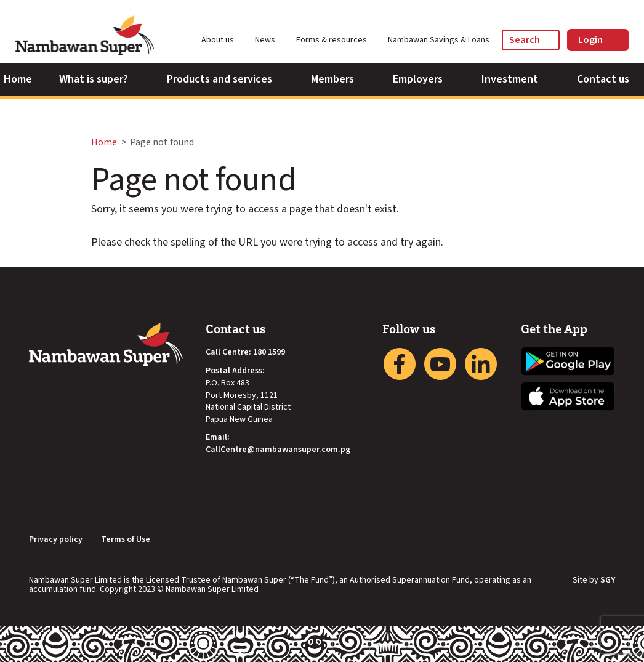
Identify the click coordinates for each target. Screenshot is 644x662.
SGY (608, 581)
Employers (424, 79)
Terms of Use (126, 540)
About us (223, 40)
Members (338, 79)
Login (598, 40)
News (271, 40)
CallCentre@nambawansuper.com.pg (278, 450)
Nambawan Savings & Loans (439, 40)
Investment (516, 79)
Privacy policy (56, 540)
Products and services (225, 79)
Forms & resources (337, 40)
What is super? (99, 79)
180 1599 (269, 353)
